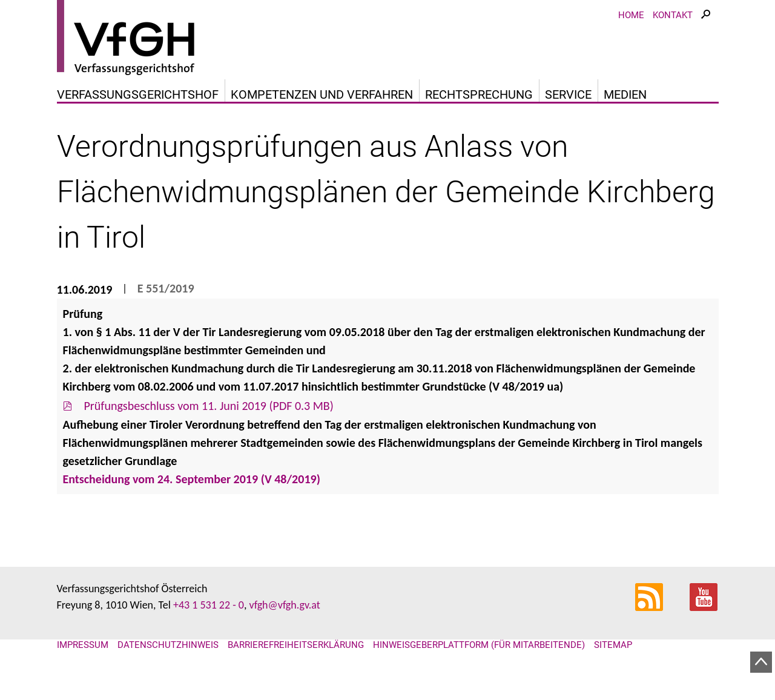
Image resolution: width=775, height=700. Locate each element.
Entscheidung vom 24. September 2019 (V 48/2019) (192, 479)
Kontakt (673, 15)
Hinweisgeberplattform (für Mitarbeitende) (479, 645)
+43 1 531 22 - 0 (209, 605)
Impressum (83, 645)
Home (631, 15)
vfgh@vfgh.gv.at (284, 605)
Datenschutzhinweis (168, 645)
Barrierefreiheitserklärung (296, 645)
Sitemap (613, 645)
